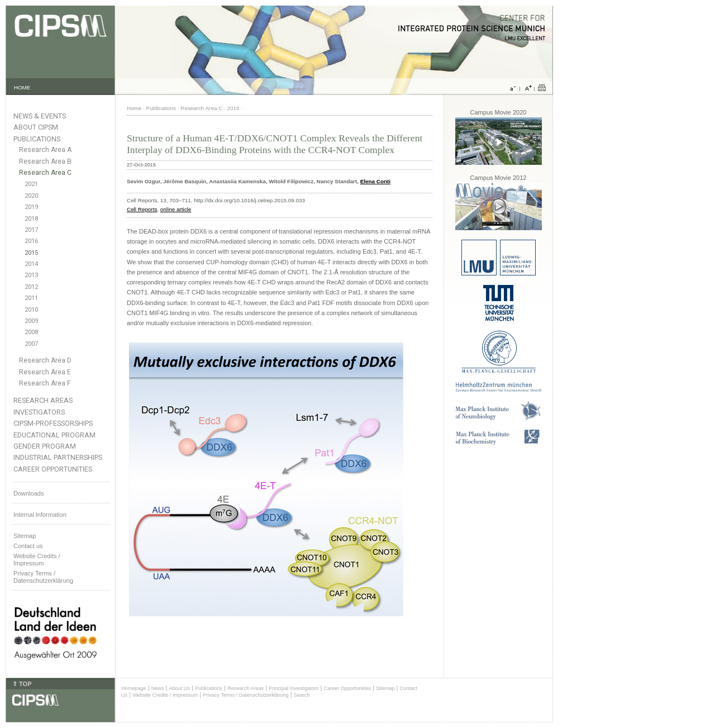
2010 (31, 310)
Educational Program (54, 435)
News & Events (40, 116)
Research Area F (45, 383)
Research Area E (45, 372)
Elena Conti (375, 181)
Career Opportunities (53, 469)
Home (134, 108)
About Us (179, 688)
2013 (31, 275)
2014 (31, 264)
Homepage (134, 688)
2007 (31, 344)
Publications (37, 139)
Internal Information (40, 515)
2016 (31, 241)
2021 (31, 184)
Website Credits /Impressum (37, 560)
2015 (31, 253)
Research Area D (45, 360)
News (158, 688)
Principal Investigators (294, 688)
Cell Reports (142, 209)
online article (176, 209)
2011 (31, 298)
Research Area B (45, 161)
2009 (31, 321)
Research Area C (45, 173)
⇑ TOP (22, 684)
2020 (31, 196)
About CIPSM (36, 127)
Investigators (39, 412)
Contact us (28, 546)
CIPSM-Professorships (53, 423)
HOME (22, 87)
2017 (31, 230)
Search (302, 695)
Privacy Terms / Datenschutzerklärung (43, 577)
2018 (31, 219)
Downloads (28, 493)
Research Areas (43, 400)
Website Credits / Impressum (165, 695)
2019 (31, 207)
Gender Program (45, 446)
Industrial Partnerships (58, 457)
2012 (31, 287)
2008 (31, 332)
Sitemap (25, 536)
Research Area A (45, 150)
